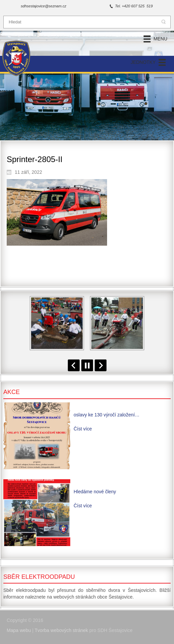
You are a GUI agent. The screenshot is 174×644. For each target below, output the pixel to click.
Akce (12, 392)
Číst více (83, 429)
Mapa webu (19, 630)
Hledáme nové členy (95, 492)
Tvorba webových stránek (62, 630)
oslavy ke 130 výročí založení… (107, 415)
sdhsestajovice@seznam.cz (43, 6)
